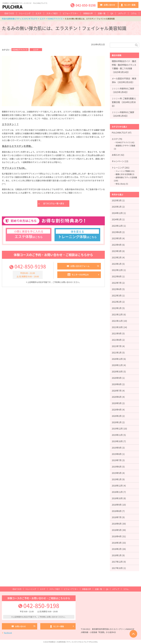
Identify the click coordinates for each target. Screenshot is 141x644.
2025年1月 (117, 207)
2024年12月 (117, 213)
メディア (122, 13)
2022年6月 (117, 289)
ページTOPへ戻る (133, 634)
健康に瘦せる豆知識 (124, 174)
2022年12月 (117, 270)
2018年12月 (117, 486)
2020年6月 (117, 397)
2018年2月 (117, 549)
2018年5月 (117, 530)
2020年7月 (117, 391)
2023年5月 (117, 238)
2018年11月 (117, 492)
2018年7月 (117, 517)
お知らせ (116, 155)
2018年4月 (117, 536)
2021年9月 (117, 333)
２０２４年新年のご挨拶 (123, 112)
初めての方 (9, 13)
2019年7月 (117, 460)
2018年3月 (117, 543)
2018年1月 (117, 555)
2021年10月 (117, 327)
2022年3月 (117, 295)
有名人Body (120, 184)
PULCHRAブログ (119, 133)
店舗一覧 (102, 13)
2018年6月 (117, 524)
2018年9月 (117, 505)
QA (112, 13)
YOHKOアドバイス (20, 50)
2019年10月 (117, 441)
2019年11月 (117, 435)
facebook (8, 633)
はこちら (29, 234)
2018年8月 (117, 511)
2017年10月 (117, 568)
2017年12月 (117, 562)
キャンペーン (118, 161)
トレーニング (25, 13)
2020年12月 (117, 359)
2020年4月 (117, 410)
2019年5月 (117, 473)
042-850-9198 (30, 267)
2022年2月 (117, 302)
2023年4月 (117, 245)
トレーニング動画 (123, 171)
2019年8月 (117, 454)
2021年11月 (117, 321)
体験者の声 (88, 13)
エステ (38, 13)
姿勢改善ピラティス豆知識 (126, 177)
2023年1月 (117, 264)
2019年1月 (117, 479)
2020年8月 (117, 384)
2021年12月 (117, 314)
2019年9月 (117, 448)
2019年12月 (117, 428)
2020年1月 (117, 422)
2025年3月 (117, 200)
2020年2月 (117, 416)
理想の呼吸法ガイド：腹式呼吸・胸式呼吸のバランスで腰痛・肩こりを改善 (124, 65)
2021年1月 (117, 352)
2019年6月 (117, 467)
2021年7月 (117, 346)
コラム (134, 13)
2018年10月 (117, 498)
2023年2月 (117, 257)
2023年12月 (117, 226)
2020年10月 (117, 371)
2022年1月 (117, 308)
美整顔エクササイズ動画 (125, 146)
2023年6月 (117, 232)
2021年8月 (117, 340)
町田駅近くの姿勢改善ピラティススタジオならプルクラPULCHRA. (73, 642)
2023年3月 (117, 251)
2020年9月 (117, 378)
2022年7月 (117, 283)
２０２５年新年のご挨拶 (123, 88)
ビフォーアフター (70, 13)
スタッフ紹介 (52, 13)
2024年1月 (117, 219)
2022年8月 (117, 276)
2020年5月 (117, 403)
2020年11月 (117, 365)
